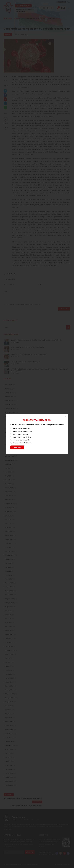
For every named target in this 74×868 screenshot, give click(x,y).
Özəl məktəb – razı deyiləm (22, 437)
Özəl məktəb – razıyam (21, 434)
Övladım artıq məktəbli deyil (22, 443)
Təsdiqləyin (17, 447)
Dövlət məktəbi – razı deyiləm (23, 431)
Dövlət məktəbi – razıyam (21, 428)
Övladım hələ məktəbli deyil (22, 440)
